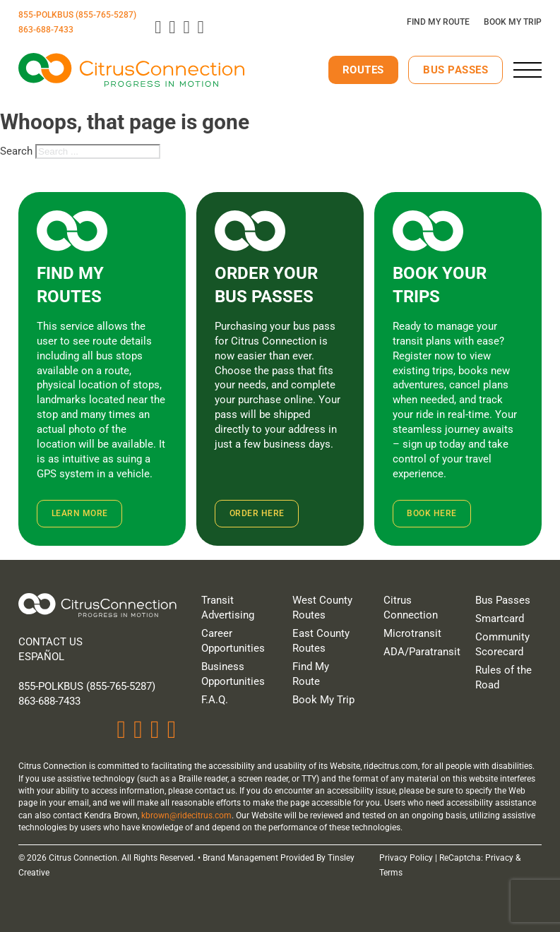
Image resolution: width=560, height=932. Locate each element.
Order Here (257, 513)
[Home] (97, 607)
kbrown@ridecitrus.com (186, 815)
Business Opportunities (233, 674)
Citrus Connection (411, 608)
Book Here (432, 513)
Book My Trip (323, 700)
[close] (528, 70)
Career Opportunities (233, 641)
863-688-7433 (46, 30)
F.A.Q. (215, 700)
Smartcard (500, 619)
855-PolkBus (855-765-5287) (87, 686)
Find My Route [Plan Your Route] (438, 22)
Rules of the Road (504, 677)
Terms (391, 873)
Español (41, 657)
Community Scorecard (502, 644)
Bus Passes (455, 70)
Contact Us (50, 642)
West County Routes (322, 608)
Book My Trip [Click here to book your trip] (513, 22)
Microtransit (412, 633)
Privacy (499, 858)
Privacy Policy (406, 858)
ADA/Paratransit (417, 652)
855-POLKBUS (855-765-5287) (77, 15)
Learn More (80, 513)
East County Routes (321, 641)
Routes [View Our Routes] (363, 70)
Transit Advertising (228, 608)
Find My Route (311, 674)
